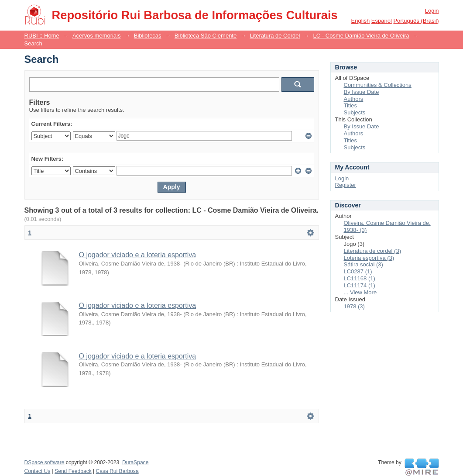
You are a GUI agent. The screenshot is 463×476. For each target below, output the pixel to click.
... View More (360, 292)
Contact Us (38, 471)
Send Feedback (73, 471)
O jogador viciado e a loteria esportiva (138, 255)
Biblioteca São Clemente (206, 36)
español (382, 21)
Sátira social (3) (364, 264)
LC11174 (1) (360, 285)
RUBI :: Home (42, 36)
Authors (354, 99)
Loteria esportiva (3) (369, 258)
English (361, 21)
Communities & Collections (378, 85)
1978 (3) (354, 306)
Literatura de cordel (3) (373, 251)
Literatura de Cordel (275, 36)
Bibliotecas (148, 36)
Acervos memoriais (97, 36)
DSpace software (45, 462)
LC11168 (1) (360, 278)
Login (432, 11)
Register (346, 185)
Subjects (355, 112)
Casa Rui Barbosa (117, 471)
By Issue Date (362, 92)
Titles (351, 105)
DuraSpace (135, 462)
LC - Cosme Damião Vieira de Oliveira (361, 36)
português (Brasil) (416, 21)
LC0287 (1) (358, 271)
